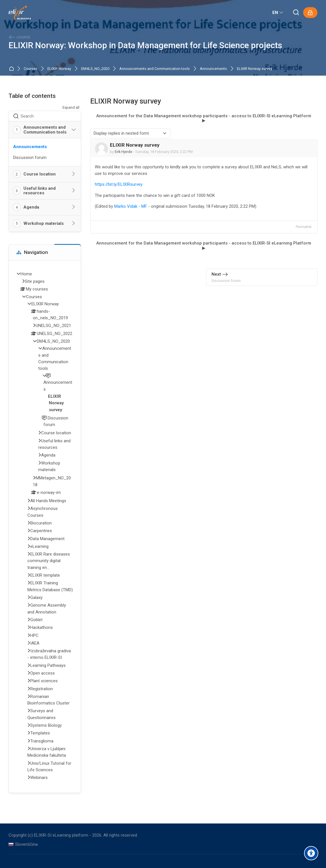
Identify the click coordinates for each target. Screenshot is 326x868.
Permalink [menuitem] (304, 227)
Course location (40, 174)
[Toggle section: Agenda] (74, 207)
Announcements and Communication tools (155, 69)
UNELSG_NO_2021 (53, 326)
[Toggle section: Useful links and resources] (74, 191)
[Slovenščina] (23, 844)
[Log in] (310, 13)
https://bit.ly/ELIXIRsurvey (119, 184)
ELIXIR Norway (59, 69)
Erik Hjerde (123, 152)
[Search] (296, 13)
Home (12, 69)
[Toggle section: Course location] (74, 174)
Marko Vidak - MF (131, 206)
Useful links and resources (40, 191)
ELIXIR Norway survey (254, 69)
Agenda (31, 207)
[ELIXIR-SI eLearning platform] (20, 13)
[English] (278, 13)
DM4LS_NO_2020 (95, 69)
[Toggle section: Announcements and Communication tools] (74, 130)
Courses (31, 69)
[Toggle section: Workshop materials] (74, 223)
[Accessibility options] (311, 853)
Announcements (213, 69)
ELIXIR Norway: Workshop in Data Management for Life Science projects (145, 46)
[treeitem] (45, 526)
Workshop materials (44, 223)
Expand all (71, 107)
